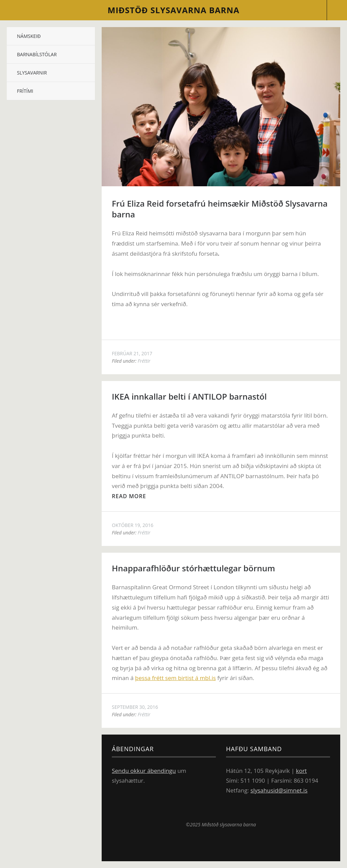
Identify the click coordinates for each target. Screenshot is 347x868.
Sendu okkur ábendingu (144, 771)
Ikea (215, 809)
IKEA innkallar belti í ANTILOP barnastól (189, 396)
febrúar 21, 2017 (132, 353)
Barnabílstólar (37, 54)
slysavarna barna (174, 10)
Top (221, 844)
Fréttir (144, 361)
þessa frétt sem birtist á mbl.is (176, 678)
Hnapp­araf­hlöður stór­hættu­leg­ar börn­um (193, 568)
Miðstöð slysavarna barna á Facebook (260, 809)
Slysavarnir (32, 73)
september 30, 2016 (135, 707)
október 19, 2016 (132, 525)
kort (301, 771)
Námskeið (29, 36)
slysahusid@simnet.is (279, 790)
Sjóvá (177, 809)
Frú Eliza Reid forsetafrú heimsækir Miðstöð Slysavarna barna (220, 209)
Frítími (25, 91)
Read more (129, 496)
